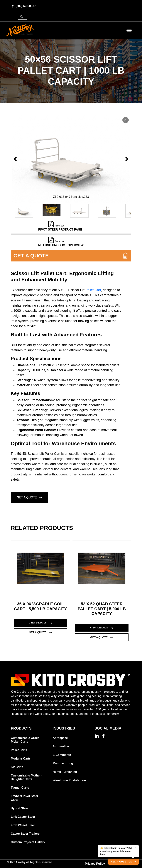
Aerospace (60, 738)
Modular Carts (21, 759)
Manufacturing (63, 763)
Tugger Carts (20, 788)
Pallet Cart (93, 290)
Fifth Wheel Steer (23, 825)
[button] (129, 30)
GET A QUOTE (29, 498)
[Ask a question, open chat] (124, 862)
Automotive (61, 746)
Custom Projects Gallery (28, 842)
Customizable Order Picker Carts (25, 740)
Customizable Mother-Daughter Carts (26, 777)
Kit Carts (17, 767)
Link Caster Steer (23, 817)
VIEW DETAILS (40, 623)
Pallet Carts (19, 750)
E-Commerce (62, 755)
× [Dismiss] (136, 847)
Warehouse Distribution (69, 780)
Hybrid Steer (20, 808)
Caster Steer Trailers (25, 834)
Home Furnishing (65, 772)
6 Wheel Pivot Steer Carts (24, 798)
